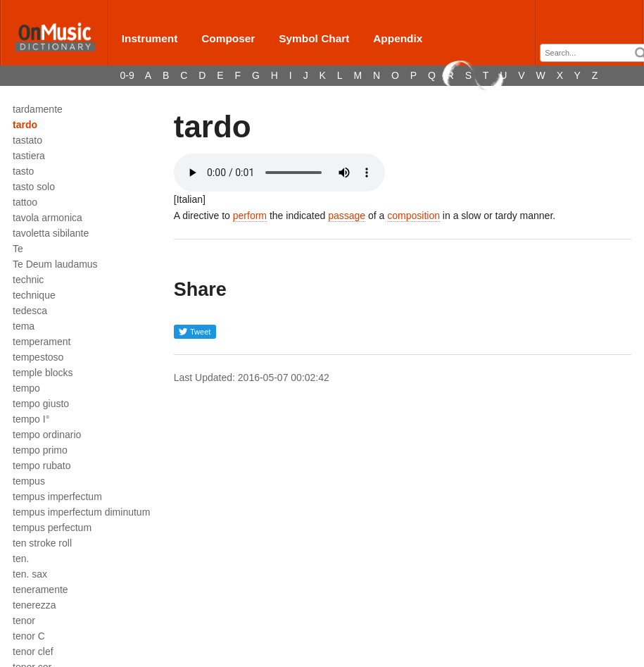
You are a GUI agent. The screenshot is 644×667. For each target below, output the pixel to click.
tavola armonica (48, 218)
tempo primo (40, 450)
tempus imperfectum (57, 497)
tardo (25, 125)
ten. (21, 559)
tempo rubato (42, 466)
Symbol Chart (314, 38)
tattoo (25, 202)
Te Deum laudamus (55, 264)
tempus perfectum (52, 528)
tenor (24, 621)
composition (413, 216)
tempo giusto (41, 404)
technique (34, 295)
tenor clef (33, 652)
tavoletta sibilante (51, 233)
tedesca (30, 311)
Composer (228, 38)
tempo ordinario (47, 435)
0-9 (127, 75)
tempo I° (31, 419)
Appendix (398, 38)
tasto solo (34, 187)
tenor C (29, 636)
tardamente (38, 109)
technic (28, 280)
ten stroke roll (42, 543)
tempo (26, 388)
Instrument (150, 38)
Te (18, 249)
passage (347, 216)
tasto (23, 171)
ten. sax (30, 574)
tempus (29, 481)
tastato (27, 140)
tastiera (29, 156)
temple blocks (43, 373)
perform (250, 216)
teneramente (40, 590)
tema (24, 326)
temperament (42, 342)
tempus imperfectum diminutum (81, 512)
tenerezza (34, 605)
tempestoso (38, 357)
